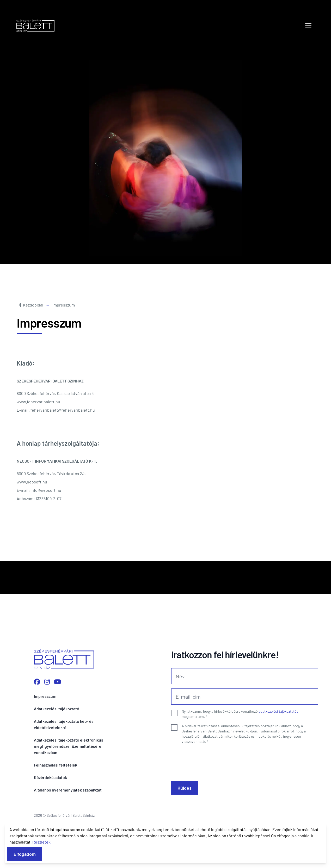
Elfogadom (25, 854)
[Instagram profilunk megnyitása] (47, 682)
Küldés (185, 788)
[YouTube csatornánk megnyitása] (57, 682)
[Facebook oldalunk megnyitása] (37, 682)
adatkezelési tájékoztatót (278, 711)
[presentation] (211, 761)
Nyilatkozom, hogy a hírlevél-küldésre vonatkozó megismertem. (240, 714)
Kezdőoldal (30, 305)
